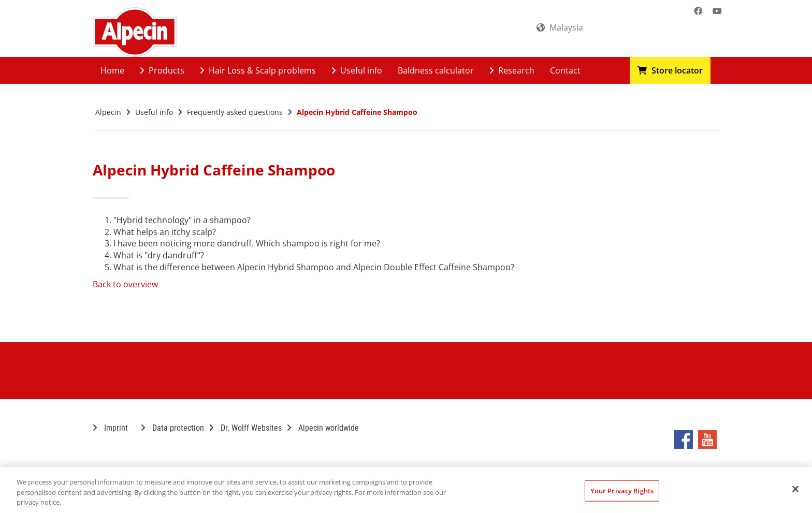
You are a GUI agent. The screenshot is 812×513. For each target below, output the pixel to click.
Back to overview (125, 284)
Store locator (670, 70)
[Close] (795, 489)
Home (112, 70)
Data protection (172, 428)
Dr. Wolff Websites (245, 428)
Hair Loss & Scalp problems (258, 70)
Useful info (357, 70)
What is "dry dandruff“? (159, 255)
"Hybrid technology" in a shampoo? (182, 220)
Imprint (110, 428)
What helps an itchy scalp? (165, 232)
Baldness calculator (436, 70)
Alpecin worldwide (323, 428)
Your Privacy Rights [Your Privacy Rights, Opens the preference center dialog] (622, 490)
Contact (565, 70)
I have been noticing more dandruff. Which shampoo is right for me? (247, 243)
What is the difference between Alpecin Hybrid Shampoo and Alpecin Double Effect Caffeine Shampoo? (314, 267)
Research (512, 70)
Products (162, 70)
